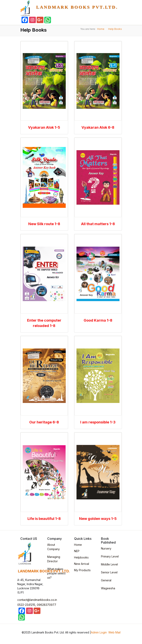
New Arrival (82, 564)
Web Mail (114, 632)
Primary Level (110, 556)
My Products (82, 570)
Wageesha (108, 588)
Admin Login (99, 632)
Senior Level (109, 572)
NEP (77, 551)
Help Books (115, 29)
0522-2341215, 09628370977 (37, 605)
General (106, 580)
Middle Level (109, 564)
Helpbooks (81, 557)
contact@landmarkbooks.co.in (37, 600)
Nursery (106, 548)
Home (101, 29)
